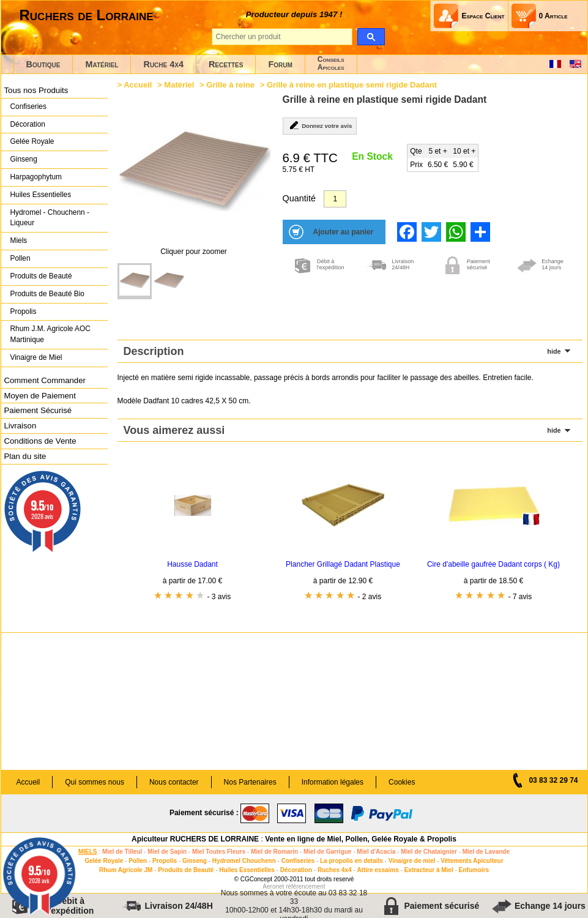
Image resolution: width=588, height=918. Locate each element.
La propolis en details (352, 861)
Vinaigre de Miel (36, 357)
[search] (371, 37)
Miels (19, 241)
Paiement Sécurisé (38, 410)
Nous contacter (174, 782)
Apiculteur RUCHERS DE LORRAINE (195, 839)
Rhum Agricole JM (126, 870)
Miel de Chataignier (429, 852)
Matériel (102, 64)
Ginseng (24, 159)
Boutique (43, 64)
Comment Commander (45, 380)
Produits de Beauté (41, 276)
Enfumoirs (474, 870)
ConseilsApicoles (331, 63)
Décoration (28, 124)
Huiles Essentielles (41, 195)
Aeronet (273, 886)
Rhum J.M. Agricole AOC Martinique (50, 334)
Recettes (226, 64)
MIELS (88, 852)
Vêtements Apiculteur (472, 861)
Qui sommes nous (95, 782)
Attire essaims (378, 870)
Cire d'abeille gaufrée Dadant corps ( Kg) (493, 564)
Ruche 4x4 (163, 64)
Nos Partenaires (250, 782)
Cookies (402, 782)
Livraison (20, 426)
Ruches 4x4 (335, 870)
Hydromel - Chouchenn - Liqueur (50, 218)
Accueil (138, 85)
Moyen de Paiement (40, 396)
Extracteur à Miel (429, 870)
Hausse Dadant (192, 564)
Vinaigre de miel (412, 861)
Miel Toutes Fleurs (219, 852)
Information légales (333, 782)
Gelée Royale (32, 141)
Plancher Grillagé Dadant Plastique (343, 564)
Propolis (24, 312)
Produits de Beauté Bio (47, 294)
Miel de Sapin (167, 852)
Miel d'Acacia (376, 852)
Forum (280, 64)
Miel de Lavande (486, 852)
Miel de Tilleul (122, 852)
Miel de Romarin (274, 852)
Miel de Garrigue (327, 852)
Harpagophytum (36, 177)
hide (554, 351)
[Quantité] (335, 199)
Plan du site (25, 456)
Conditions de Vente (40, 441)
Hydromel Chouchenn (244, 861)
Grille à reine (230, 85)
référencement (305, 886)
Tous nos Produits (36, 90)
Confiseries (28, 106)
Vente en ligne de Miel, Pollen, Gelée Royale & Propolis (361, 839)
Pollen (20, 258)
